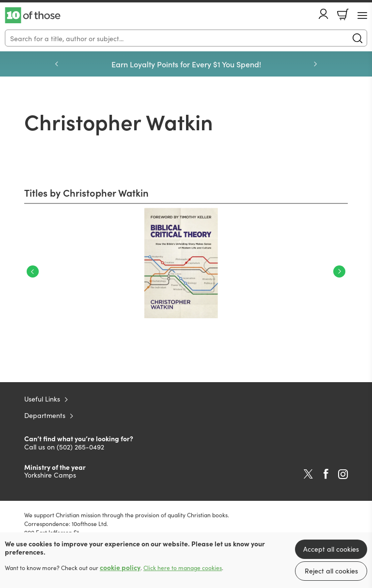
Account (324, 14)
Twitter (308, 474)
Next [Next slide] (315, 64)
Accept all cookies (331, 549)
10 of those (33, 15)
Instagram (343, 474)
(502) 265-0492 (80, 447)
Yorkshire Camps (50, 475)
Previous (33, 271)
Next (339, 271)
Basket (343, 15)
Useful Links (42, 399)
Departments (45, 415)
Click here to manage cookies (183, 568)
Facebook (326, 474)
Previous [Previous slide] (57, 64)
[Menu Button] (362, 15)
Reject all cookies (331, 571)
